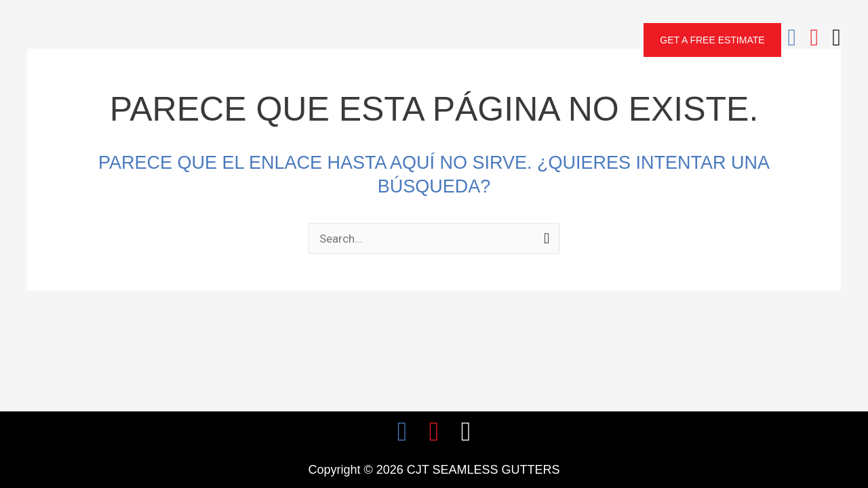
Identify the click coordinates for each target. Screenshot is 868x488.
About (498, 39)
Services (551, 39)
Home (452, 39)
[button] (712, 40)
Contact (609, 39)
